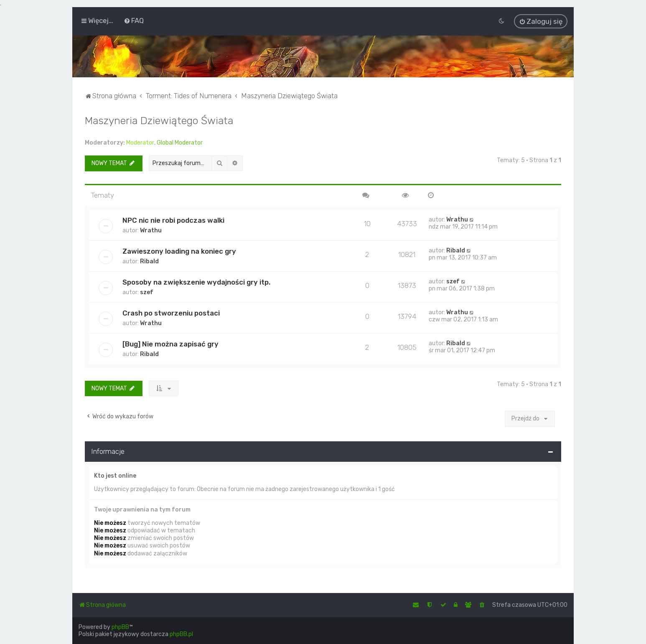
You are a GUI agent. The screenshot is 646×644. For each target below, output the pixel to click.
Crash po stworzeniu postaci (171, 312)
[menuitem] (134, 20)
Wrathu (151, 230)
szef (147, 291)
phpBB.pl (181, 634)
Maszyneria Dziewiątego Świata (159, 120)
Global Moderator (180, 142)
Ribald (149, 261)
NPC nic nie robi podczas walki (173, 219)
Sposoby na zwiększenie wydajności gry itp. (196, 281)
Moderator (140, 142)
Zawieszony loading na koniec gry (179, 250)
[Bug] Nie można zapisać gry (170, 343)
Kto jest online (115, 475)
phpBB (120, 627)
